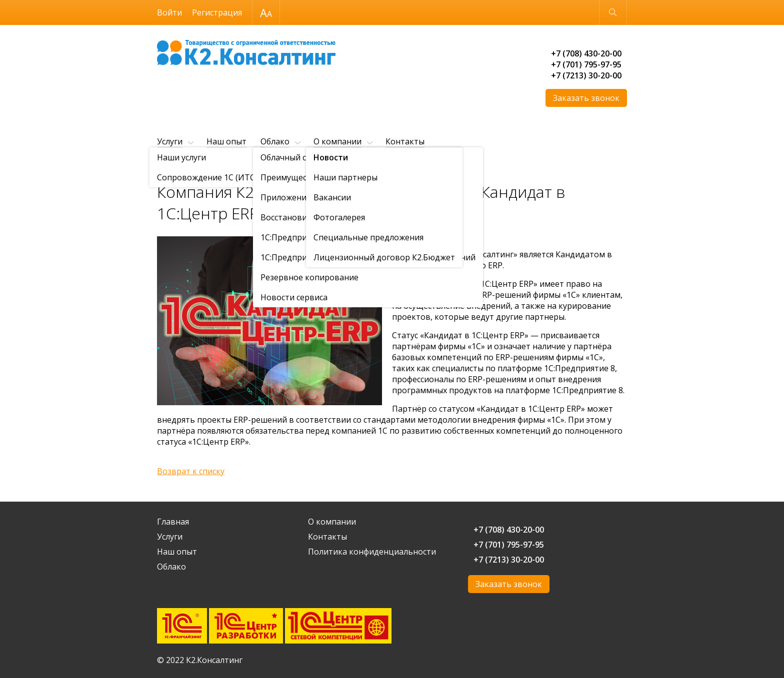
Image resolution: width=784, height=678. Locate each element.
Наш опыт (226, 141)
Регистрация (217, 12)
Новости (246, 166)
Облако (275, 141)
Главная (169, 166)
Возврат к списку (191, 471)
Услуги (170, 141)
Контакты (405, 141)
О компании (337, 141)
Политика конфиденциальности (372, 552)
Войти (169, 12)
